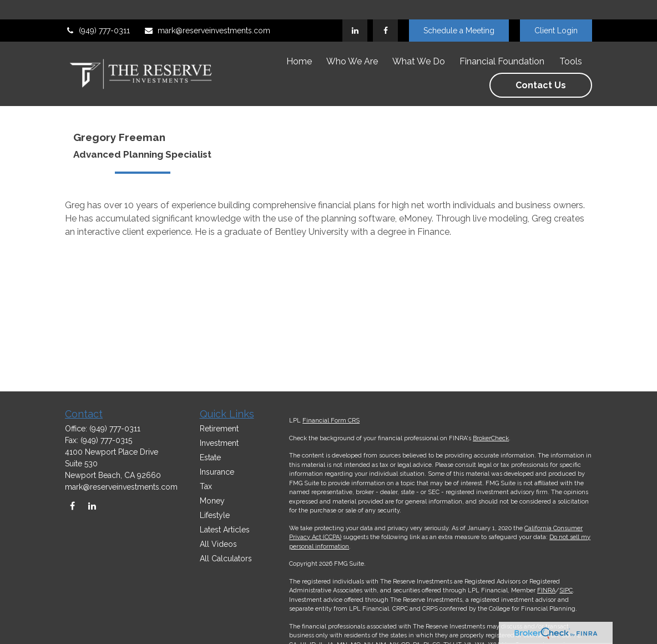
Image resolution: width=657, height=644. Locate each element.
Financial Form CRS (331, 421)
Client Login (556, 11)
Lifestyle (215, 515)
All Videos (218, 544)
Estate (210, 457)
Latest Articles (225, 530)
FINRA (546, 590)
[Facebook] (385, 11)
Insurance (217, 472)
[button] (299, 42)
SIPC (566, 590)
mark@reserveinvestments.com (207, 11)
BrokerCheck (491, 438)
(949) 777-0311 (97, 11)
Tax (206, 486)
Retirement (219, 429)
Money (212, 501)
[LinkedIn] (355, 11)
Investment (219, 443)
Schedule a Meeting (459, 11)
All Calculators (226, 559)
